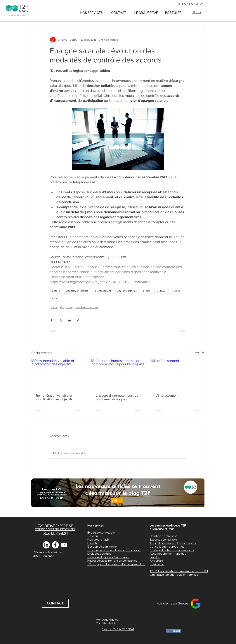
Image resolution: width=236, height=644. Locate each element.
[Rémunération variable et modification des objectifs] (58, 374)
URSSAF (162, 291)
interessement (103, 291)
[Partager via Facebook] (52, 320)
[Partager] (174, 631)
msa (54, 298)
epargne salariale (127, 291)
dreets (147, 291)
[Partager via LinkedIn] (70, 320)
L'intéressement (167, 396)
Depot (176, 291)
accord (56, 291)
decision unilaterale (77, 291)
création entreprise (86, 307)
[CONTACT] (55, 603)
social (54, 307)
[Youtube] (64, 545)
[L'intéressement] (178, 374)
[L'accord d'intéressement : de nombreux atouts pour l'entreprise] (118, 374)
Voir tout (200, 352)
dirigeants (66, 307)
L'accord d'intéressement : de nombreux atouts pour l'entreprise (117, 397)
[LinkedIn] (46, 545)
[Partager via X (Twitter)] (61, 320)
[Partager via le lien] (79, 320)
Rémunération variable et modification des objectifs (54, 397)
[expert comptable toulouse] (55, 545)
